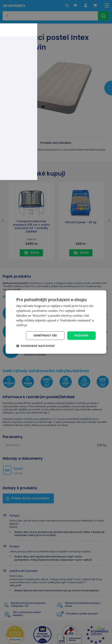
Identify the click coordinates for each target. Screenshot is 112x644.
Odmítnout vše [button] (45, 335)
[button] (35, 346)
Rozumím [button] (81, 335)
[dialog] (56, 322)
